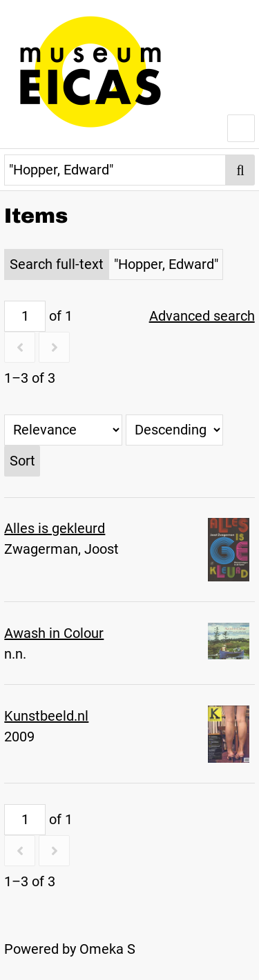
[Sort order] (174, 430)
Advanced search (202, 316)
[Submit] (240, 170)
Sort (22, 461)
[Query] (115, 170)
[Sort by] (63, 430)
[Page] (25, 316)
